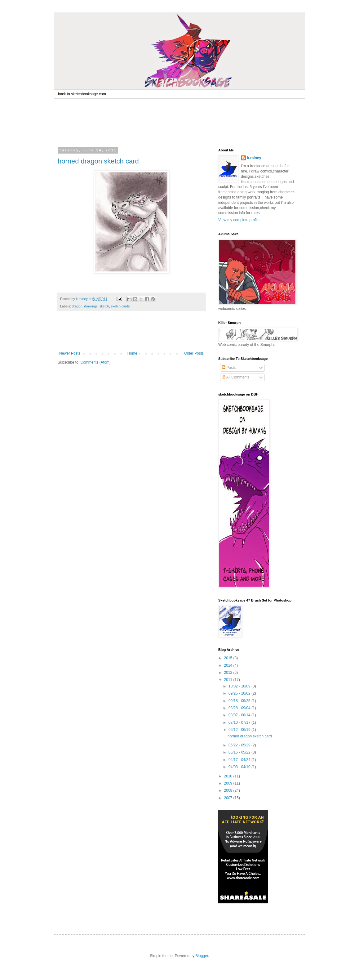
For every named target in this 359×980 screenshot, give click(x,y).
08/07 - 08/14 (240, 715)
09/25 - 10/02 (240, 693)
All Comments (235, 377)
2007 (229, 798)
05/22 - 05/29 (240, 745)
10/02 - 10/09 (240, 686)
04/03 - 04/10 (240, 767)
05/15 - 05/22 (240, 752)
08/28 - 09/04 (240, 708)
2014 (229, 665)
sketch (104, 306)
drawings (91, 306)
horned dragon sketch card (98, 161)
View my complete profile (239, 220)
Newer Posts (70, 353)
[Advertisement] (176, 122)
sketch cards (120, 306)
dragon (77, 306)
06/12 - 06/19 (240, 730)
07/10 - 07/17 (240, 723)
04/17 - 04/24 (240, 760)
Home (132, 353)
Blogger (202, 956)
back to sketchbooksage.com (82, 94)
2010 (229, 776)
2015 (229, 658)
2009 (229, 783)
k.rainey (254, 158)
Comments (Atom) (95, 362)
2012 (229, 673)
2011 (229, 680)
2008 (229, 790)
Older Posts (194, 353)
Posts (229, 368)
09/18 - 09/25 (240, 701)
